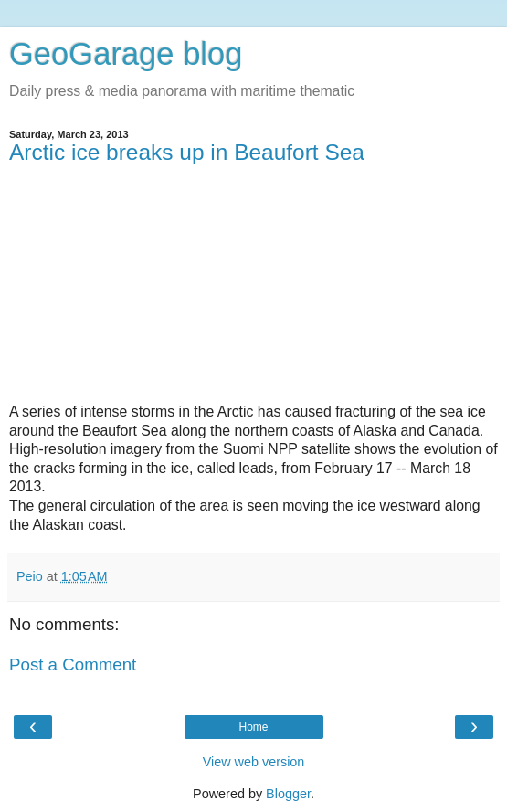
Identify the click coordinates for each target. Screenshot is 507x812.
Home (253, 727)
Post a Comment (73, 664)
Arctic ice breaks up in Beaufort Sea (187, 152)
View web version (254, 762)
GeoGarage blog (126, 54)
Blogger (288, 794)
